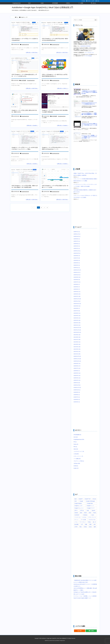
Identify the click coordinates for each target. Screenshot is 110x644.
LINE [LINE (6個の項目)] (88, 510)
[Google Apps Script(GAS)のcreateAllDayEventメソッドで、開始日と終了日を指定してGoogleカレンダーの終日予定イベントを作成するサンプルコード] (55, 29)
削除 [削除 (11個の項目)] (86, 524)
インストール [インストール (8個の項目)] (77, 517)
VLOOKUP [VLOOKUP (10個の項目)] (77, 515)
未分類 (76, 466)
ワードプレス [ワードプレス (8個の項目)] (83, 522)
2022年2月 (77, 323)
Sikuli (76, 449)
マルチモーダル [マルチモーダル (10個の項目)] (92, 520)
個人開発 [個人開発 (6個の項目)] (76, 524)
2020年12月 (77, 356)
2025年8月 (77, 239)
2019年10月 (77, 390)
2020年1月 (77, 383)
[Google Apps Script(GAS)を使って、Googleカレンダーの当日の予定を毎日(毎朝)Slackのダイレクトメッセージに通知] (55, 101)
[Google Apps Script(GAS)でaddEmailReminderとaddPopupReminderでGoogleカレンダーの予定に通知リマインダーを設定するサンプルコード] (25, 138)
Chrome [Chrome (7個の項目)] (94, 499)
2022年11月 (77, 301)
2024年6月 (77, 260)
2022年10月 (77, 304)
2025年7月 (77, 241)
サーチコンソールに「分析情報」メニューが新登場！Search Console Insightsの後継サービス (89, 137)
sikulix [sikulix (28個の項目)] (85, 513)
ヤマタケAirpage (88, 56)
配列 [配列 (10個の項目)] (95, 527)
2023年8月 (77, 280)
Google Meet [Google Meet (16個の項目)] (90, 503)
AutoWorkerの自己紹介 (86, 46)
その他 (76, 454)
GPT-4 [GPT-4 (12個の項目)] (76, 510)
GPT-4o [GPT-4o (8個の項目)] (82, 510)
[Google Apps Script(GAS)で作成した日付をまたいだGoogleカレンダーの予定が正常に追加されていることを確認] (55, 176)
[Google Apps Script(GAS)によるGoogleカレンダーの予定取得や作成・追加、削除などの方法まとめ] (55, 65)
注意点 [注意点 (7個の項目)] (90, 527)
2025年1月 (77, 248)
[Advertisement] (85, 70)
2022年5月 (77, 316)
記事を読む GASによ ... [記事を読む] (63, 88)
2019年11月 (77, 387)
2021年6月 (77, 342)
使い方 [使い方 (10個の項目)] (94, 522)
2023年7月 (77, 282)
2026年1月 (77, 232)
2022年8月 (77, 308)
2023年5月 (77, 287)
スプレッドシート (78, 456)
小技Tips (77, 463)
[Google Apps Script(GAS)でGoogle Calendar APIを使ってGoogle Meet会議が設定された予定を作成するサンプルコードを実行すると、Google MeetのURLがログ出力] (25, 65)
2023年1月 (77, 296)
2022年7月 (77, 311)
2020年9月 (77, 363)
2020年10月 (77, 361)
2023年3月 (77, 292)
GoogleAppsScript (25, 45)
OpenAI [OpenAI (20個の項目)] (93, 510)
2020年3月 (77, 378)
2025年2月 (77, 246)
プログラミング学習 (79, 461)
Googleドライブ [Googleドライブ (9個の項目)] (91, 508)
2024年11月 (77, 251)
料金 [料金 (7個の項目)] (81, 527)
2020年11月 (77, 359)
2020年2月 (77, 380)
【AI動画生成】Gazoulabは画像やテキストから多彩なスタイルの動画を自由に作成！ (89, 92)
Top (17, 17)
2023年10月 (77, 275)
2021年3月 (77, 349)
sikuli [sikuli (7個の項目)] (81, 513)
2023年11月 (77, 272)
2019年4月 (77, 402)
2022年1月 (77, 325)
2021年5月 (77, 344)
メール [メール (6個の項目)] (76, 522)
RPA (75, 447)
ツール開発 (44, 118)
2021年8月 (77, 337)
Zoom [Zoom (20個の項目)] (93, 515)
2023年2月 (77, 294)
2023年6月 (77, 284)
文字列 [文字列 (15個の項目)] (76, 527)
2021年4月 (77, 347)
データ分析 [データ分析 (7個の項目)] (83, 520)
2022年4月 (77, 318)
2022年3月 (77, 320)
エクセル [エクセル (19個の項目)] (84, 517)
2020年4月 (77, 375)
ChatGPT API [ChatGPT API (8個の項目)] (88, 499)
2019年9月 (77, 392)
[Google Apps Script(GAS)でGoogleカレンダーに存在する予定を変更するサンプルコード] (25, 176)
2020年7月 (77, 368)
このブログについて (79, 451)
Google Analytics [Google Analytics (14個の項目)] (78, 503)
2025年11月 (77, 234)
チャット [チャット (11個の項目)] (76, 520)
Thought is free (62, 641)
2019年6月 (77, 399)
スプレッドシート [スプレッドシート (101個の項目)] (92, 517)
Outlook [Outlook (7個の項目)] (76, 513)
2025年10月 (77, 236)
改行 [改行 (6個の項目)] (95, 524)
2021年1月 (77, 354)
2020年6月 (77, 371)
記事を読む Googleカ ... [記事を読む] (32, 125)
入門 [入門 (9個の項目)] (82, 524)
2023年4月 (77, 289)
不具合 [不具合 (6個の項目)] (89, 522)
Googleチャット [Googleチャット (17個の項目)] (90, 506)
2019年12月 (77, 385)
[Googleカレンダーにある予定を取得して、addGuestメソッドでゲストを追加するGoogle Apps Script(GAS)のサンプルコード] (25, 29)
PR (75, 442)
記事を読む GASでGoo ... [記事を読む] (32, 52)
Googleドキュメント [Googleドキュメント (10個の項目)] (79, 508)
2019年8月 (77, 395)
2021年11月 (77, 330)
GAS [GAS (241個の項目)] (76, 501)
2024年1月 (77, 268)
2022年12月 (77, 299)
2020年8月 (77, 366)
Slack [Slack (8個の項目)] (90, 513)
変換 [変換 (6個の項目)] (90, 524)
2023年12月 (77, 270)
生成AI (76, 468)
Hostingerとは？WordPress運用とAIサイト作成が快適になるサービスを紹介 (89, 125)
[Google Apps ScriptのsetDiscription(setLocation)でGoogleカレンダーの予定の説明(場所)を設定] (25, 101)
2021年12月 (77, 328)
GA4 (76, 437)
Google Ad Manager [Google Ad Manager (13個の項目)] (91, 501)
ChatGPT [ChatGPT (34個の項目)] (81, 499)
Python (76, 444)
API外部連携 (23, 80)
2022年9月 (77, 306)
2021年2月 (77, 352)
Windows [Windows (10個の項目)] (85, 515)
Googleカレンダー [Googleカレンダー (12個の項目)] (79, 506)
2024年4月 (77, 263)
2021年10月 (77, 332)
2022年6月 (77, 313)
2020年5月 (77, 373)
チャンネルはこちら (89, 53)
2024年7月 (77, 258)
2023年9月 (77, 277)
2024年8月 (77, 256)
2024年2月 (77, 265)
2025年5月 (77, 244)
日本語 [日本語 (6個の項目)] (85, 527)
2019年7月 (77, 397)
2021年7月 (77, 340)
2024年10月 (77, 253)
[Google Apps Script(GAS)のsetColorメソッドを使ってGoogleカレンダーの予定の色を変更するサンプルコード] (55, 138)
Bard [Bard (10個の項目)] (76, 499)
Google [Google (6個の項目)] (81, 501)
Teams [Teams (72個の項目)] (95, 513)
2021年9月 (77, 335)
